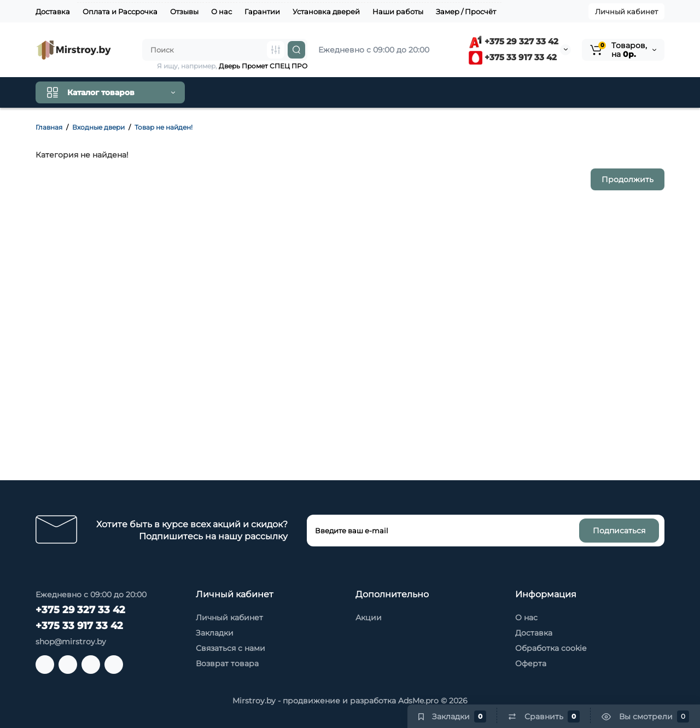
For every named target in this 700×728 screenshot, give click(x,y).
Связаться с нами (231, 648)
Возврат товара (227, 663)
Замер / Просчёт (466, 11)
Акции (369, 618)
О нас (221, 11)
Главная (49, 127)
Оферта (531, 663)
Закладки (215, 633)
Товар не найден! (164, 127)
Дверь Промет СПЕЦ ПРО (263, 66)
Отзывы (184, 11)
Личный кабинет (626, 11)
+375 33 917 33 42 (513, 57)
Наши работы (398, 11)
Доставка (53, 11)
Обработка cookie (551, 648)
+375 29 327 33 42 (514, 41)
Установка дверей (326, 11)
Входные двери (98, 127)
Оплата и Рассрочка (120, 11)
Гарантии (262, 11)
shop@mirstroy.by (71, 642)
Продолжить (628, 179)
